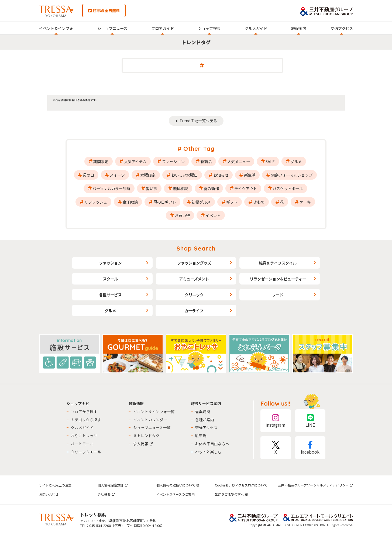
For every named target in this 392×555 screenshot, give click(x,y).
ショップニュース (112, 28)
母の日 (88, 175)
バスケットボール (288, 188)
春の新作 (211, 188)
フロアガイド (163, 28)
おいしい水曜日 (184, 175)
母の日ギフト (165, 202)
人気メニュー (239, 161)
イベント (213, 215)
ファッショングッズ (194, 263)
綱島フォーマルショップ (292, 175)
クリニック (194, 295)
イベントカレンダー (150, 420)
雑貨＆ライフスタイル (278, 263)
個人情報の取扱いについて (178, 485)
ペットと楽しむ (208, 452)
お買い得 (182, 215)
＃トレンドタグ (146, 436)
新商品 (206, 161)
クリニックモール (86, 452)
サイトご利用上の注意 (55, 485)
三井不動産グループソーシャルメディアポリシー (315, 485)
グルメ (296, 161)
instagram (276, 421)
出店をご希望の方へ (232, 494)
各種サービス (110, 295)
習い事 (152, 188)
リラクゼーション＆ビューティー (278, 279)
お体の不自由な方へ (212, 444)
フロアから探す (84, 412)
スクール (110, 279)
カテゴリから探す (86, 420)
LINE (310, 421)
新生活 (250, 175)
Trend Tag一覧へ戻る (198, 121)
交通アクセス (342, 28)
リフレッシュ (96, 202)
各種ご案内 (205, 420)
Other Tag (199, 149)
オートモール (82, 444)
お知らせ (221, 175)
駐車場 (201, 436)
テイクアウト (246, 188)
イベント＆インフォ (56, 28)
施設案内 (299, 28)
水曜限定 (148, 175)
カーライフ (194, 311)
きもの (259, 202)
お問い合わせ (49, 494)
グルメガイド (256, 28)
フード (278, 295)
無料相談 (180, 188)
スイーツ (117, 175)
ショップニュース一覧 (152, 427)
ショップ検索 (209, 28)
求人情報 (143, 444)
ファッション (173, 161)
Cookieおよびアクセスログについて (241, 485)
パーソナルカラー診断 (111, 188)
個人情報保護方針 (113, 485)
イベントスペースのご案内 (176, 494)
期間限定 (101, 161)
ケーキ (305, 202)
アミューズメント (194, 279)
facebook (310, 448)
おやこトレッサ (84, 436)
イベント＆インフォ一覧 (154, 412)
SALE (270, 161)
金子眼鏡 (130, 202)
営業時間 (203, 412)
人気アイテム (135, 161)
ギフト (232, 202)
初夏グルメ (201, 202)
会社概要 (106, 494)
